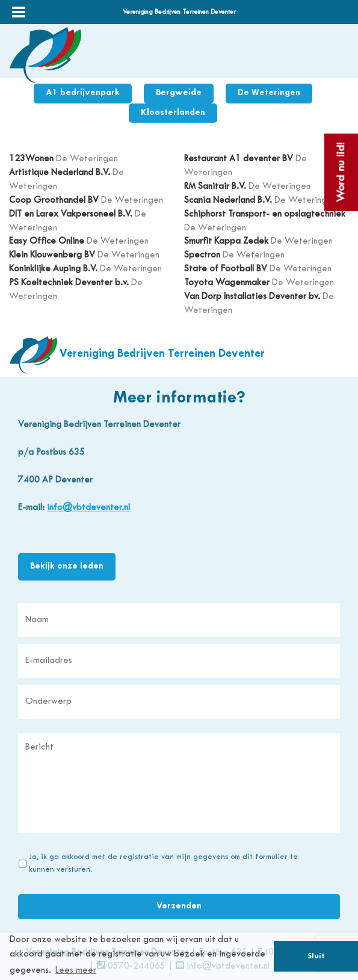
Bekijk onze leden (67, 566)
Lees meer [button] (76, 971)
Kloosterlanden (173, 113)
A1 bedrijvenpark (83, 93)
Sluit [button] (316, 957)
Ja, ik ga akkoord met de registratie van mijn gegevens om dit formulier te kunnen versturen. (163, 864)
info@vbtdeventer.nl (88, 508)
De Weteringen (269, 93)
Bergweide (179, 93)
